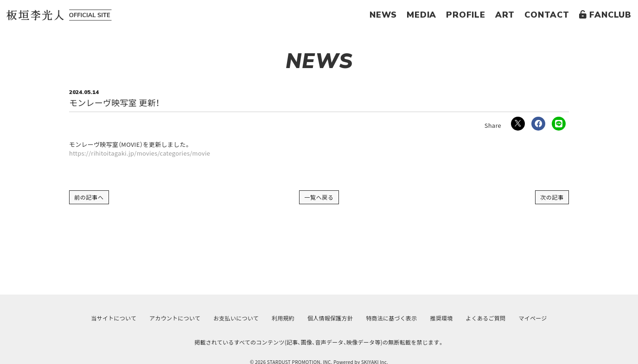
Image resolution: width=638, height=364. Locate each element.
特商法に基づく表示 (391, 318)
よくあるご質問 (486, 318)
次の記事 (552, 197)
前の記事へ (89, 197)
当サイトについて (114, 318)
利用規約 (283, 318)
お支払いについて (236, 318)
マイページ (533, 318)
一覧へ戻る (319, 197)
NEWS (383, 15)
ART (505, 15)
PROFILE (466, 15)
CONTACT (547, 15)
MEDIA (421, 15)
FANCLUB (605, 15)
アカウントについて (175, 318)
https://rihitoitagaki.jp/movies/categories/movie (140, 153)
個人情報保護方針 (330, 318)
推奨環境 (442, 318)
